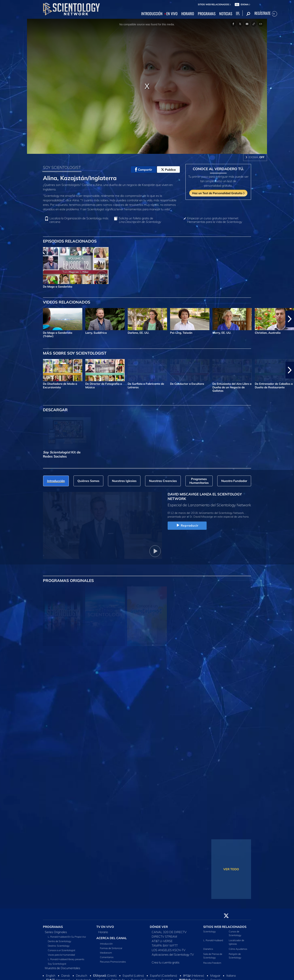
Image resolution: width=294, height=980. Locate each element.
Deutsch (82, 975)
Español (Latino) (133, 975)
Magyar (215, 975)
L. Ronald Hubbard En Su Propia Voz (67, 937)
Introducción (106, 944)
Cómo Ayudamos (238, 949)
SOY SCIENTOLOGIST (62, 167)
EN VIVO (172, 14)
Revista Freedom (212, 963)
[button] (290, 319)
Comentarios (107, 957)
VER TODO (231, 869)
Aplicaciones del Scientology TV (173, 954)
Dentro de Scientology (60, 941)
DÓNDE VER (159, 927)
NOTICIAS (226, 14)
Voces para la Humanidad (61, 955)
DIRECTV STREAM (164, 936)
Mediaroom (106, 953)
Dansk (66, 975)
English (51, 975)
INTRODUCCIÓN (152, 14)
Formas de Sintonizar (111, 948)
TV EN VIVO (105, 927)
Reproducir (187, 525)
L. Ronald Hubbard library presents (66, 959)
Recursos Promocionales (113, 962)
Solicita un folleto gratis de (140, 220)
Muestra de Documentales (63, 968)
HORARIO (188, 14)
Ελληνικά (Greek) (105, 975)
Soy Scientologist (57, 964)
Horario (103, 932)
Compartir (144, 170)
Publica (168, 170)
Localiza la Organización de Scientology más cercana (79, 220)
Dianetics (208, 949)
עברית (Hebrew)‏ (194, 975)
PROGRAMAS (207, 14)
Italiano (231, 975)
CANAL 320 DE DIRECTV (169, 932)
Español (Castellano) (164, 975)
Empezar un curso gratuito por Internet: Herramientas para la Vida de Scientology (215, 220)
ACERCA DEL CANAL (112, 938)
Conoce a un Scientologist (61, 950)
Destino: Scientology (59, 946)
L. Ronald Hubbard (213, 940)
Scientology (210, 931)
